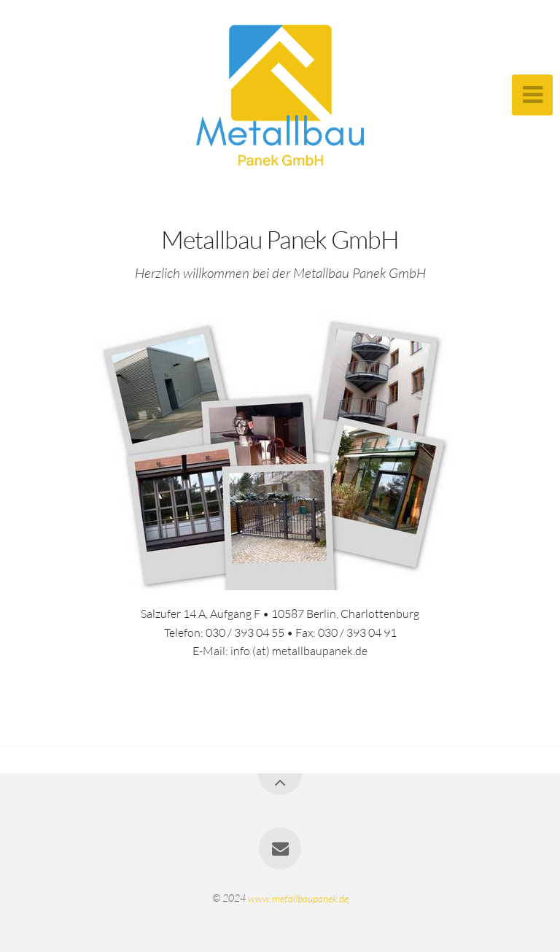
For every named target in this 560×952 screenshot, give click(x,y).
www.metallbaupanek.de (298, 898)
